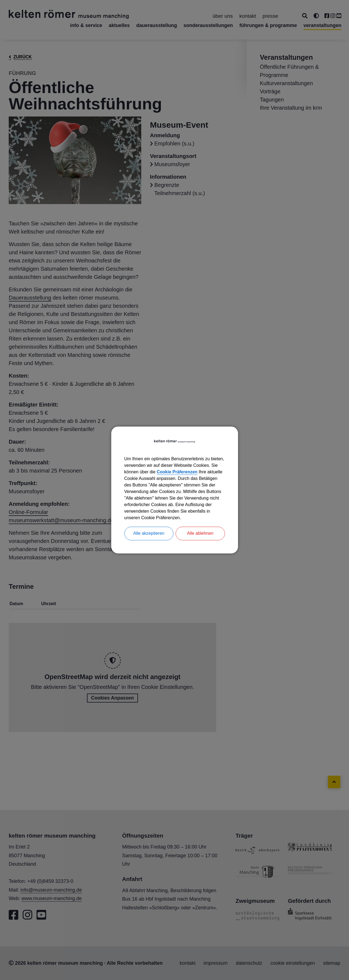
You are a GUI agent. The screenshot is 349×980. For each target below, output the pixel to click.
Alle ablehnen (200, 534)
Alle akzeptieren (149, 534)
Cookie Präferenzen (177, 472)
